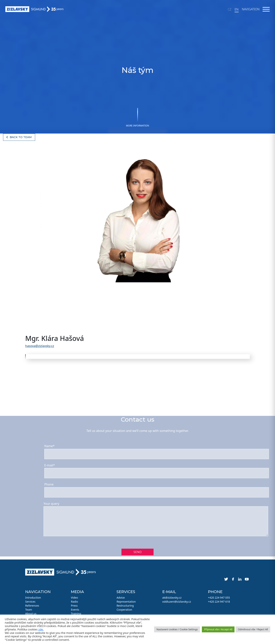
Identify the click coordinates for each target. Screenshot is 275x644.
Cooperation (124, 610)
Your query (51, 504)
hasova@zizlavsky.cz (40, 346)
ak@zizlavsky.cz (172, 598)
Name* (49, 446)
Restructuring (125, 606)
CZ (229, 9)
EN (237, 9)
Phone (49, 484)
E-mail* (50, 465)
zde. (41, 629)
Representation (126, 602)
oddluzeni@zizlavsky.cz (177, 602)
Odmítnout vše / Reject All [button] (253, 629)
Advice (121, 598)
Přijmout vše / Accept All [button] (218, 629)
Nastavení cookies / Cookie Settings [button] (177, 629)
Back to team (21, 137)
